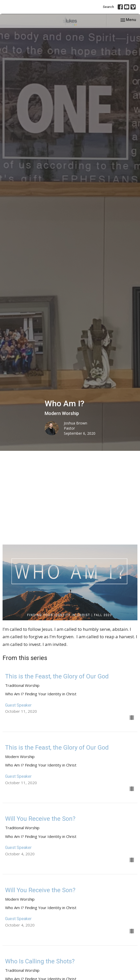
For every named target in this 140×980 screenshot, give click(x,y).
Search (108, 7)
